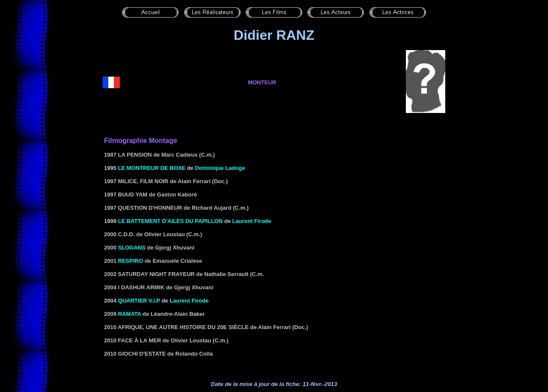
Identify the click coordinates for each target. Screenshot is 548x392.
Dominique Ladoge (220, 168)
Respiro (131, 261)
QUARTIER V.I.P (139, 301)
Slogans (132, 248)
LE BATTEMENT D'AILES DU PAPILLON (171, 221)
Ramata (130, 314)
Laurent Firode (252, 221)
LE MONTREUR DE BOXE (152, 168)
